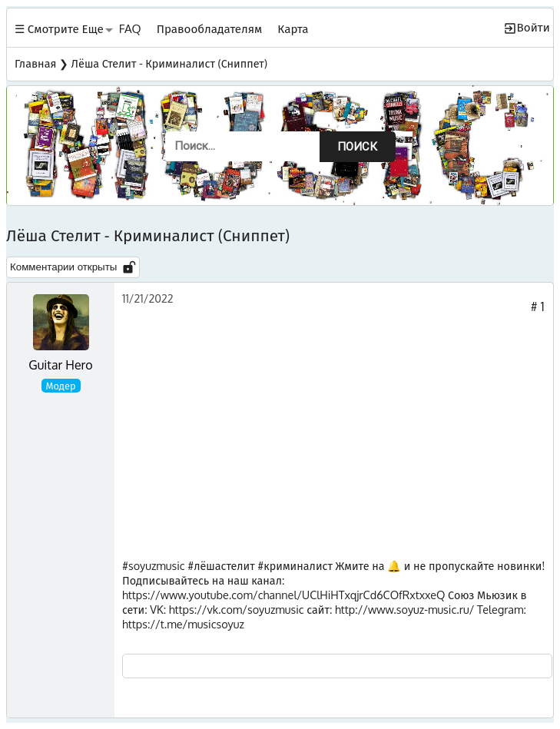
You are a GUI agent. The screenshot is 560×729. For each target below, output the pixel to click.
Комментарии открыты (73, 267)
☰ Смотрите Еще (59, 28)
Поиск (357, 147)
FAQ (130, 28)
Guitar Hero (60, 365)
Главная (35, 63)
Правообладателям (210, 28)
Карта (293, 28)
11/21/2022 (148, 298)
